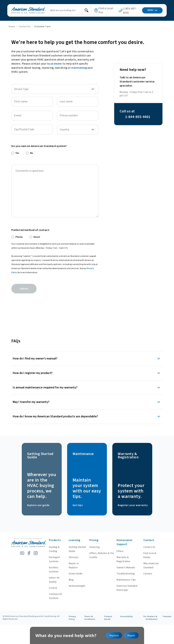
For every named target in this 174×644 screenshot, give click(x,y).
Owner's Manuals (124, 568)
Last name (66, 101)
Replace (114, 635)
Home (12, 27)
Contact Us (25, 27)
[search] (81, 10)
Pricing (91, 540)
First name (21, 101)
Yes (17, 153)
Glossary (70, 557)
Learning (71, 540)
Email (18, 115)
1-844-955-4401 (138, 117)
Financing (92, 547)
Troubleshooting (124, 574)
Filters (118, 551)
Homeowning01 (74, 586)
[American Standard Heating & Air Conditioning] (24, 10)
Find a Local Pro (104, 10)
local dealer (55, 64)
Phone (19, 237)
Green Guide (72, 574)
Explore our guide (38, 505)
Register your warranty (133, 505)
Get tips (78, 505)
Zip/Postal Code (24, 129)
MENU (152, 10)
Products (51, 540)
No (32, 153)
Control (49, 588)
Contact (148, 540)
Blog (68, 580)
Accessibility (127, 616)
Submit (24, 289)
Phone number (69, 115)
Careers (147, 574)
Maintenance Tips (125, 580)
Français (167, 616)
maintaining (79, 68)
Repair (131, 635)
